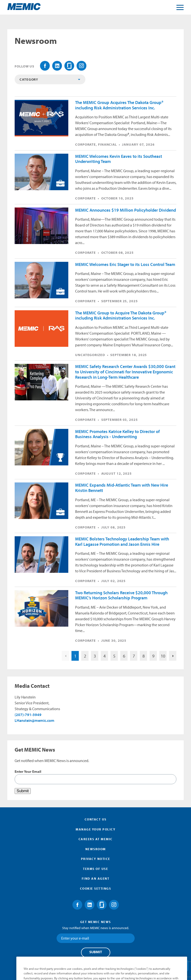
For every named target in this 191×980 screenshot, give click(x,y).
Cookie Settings (96, 888)
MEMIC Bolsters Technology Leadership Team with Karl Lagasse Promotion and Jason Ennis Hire (122, 542)
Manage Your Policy (95, 829)
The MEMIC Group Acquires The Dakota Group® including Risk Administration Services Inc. (119, 105)
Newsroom (96, 849)
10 (163, 656)
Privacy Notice (96, 859)
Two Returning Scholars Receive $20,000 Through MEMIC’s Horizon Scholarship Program (121, 595)
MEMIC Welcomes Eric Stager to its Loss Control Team (125, 264)
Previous (65, 656)
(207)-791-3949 (28, 715)
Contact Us (96, 819)
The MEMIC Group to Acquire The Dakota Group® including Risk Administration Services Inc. (121, 316)
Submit (96, 952)
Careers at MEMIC (96, 839)
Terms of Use (95, 869)
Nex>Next (173, 656)
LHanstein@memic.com (35, 720)
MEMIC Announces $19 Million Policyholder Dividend (126, 210)
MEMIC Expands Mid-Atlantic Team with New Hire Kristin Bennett (122, 488)
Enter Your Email (28, 772)
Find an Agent (96, 878)
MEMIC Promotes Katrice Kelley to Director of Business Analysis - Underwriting (117, 434)
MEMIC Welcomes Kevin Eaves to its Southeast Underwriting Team (119, 159)
